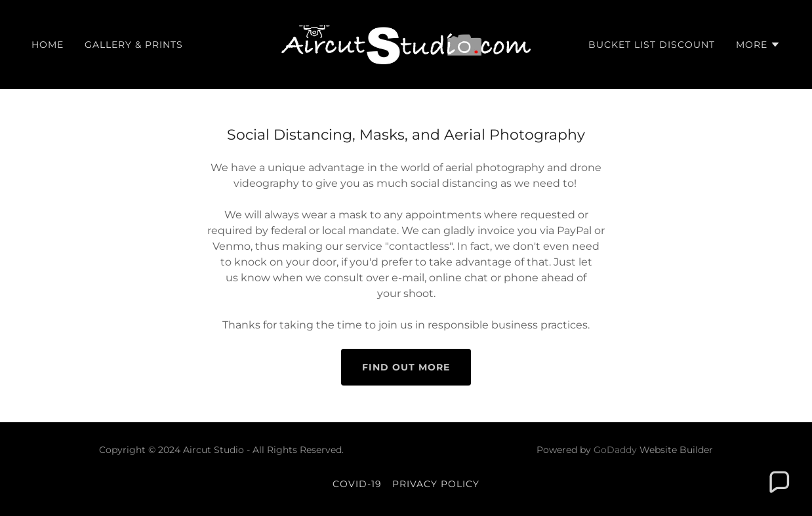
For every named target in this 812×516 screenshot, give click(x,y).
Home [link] (48, 45)
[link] (406, 44)
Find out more (406, 367)
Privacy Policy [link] (436, 484)
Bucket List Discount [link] (652, 45)
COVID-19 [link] (357, 484)
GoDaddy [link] (615, 450)
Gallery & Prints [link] (134, 45)
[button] (758, 45)
